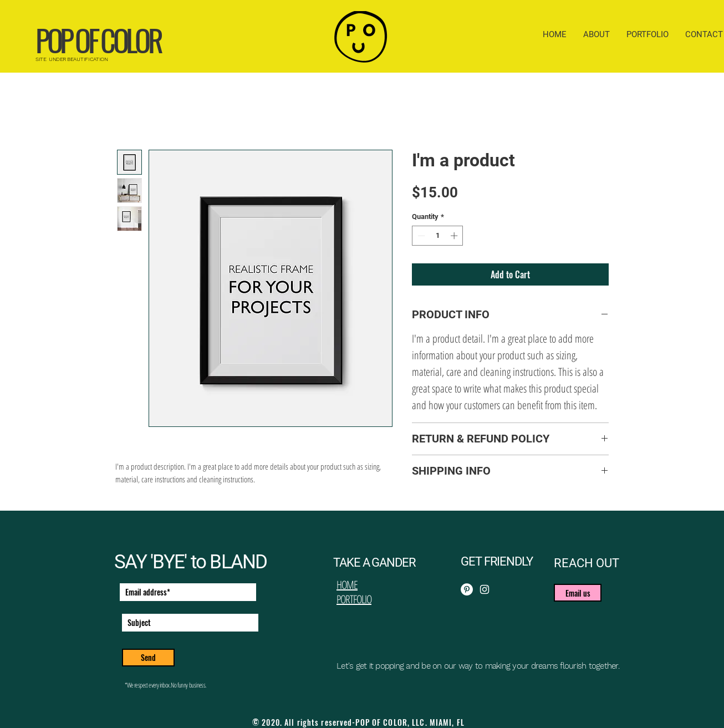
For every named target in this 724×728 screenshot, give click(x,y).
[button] (578, 593)
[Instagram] (485, 589)
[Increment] (455, 236)
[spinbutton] (438, 236)
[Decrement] (420, 236)
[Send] (148, 658)
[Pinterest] (467, 589)
